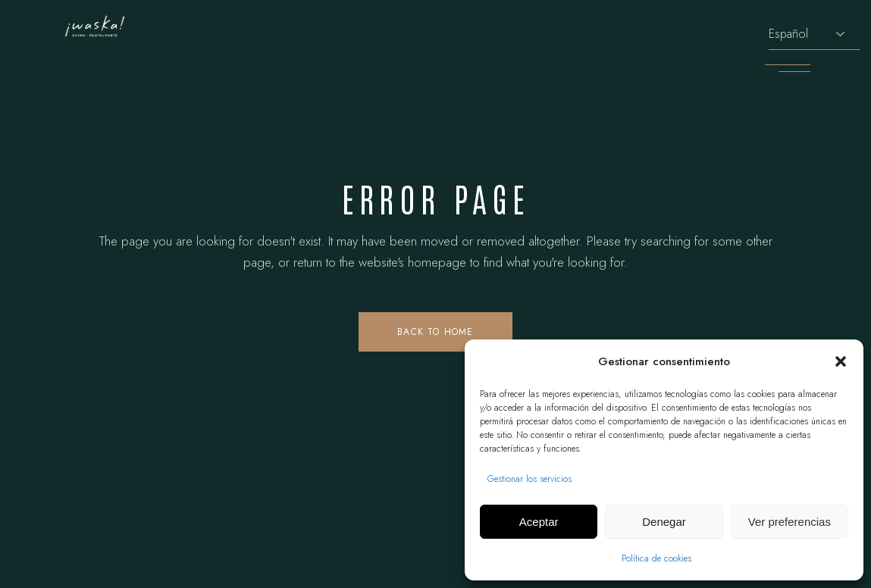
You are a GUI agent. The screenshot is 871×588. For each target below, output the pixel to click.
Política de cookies (656, 558)
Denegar (664, 522)
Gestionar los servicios (529, 479)
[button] (841, 361)
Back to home (435, 332)
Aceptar (539, 522)
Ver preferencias (790, 522)
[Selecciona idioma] (814, 34)
